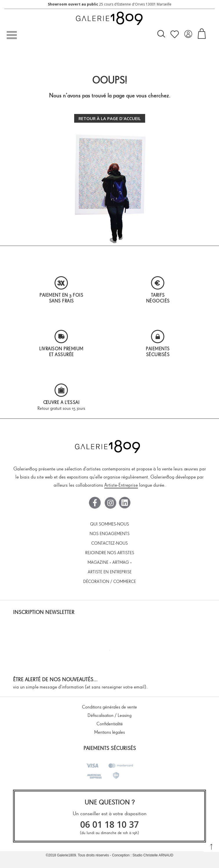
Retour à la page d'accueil (110, 118)
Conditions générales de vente (110, 707)
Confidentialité (110, 724)
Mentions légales (110, 732)
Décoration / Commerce (110, 581)
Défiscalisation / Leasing (110, 715)
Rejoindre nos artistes (110, 553)
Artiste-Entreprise (121, 485)
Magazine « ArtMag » (110, 562)
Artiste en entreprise (110, 572)
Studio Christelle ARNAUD (153, 855)
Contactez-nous (110, 543)
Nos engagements (110, 534)
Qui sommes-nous (110, 524)
